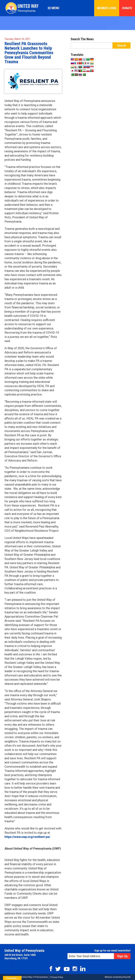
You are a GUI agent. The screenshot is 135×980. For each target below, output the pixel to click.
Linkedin (83, 969)
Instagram (75, 969)
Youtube (67, 969)
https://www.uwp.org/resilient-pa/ (27, 837)
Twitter (58, 969)
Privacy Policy (57, 977)
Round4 (127, 977)
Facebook (51, 969)
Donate (127, 8)
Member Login (107, 8)
